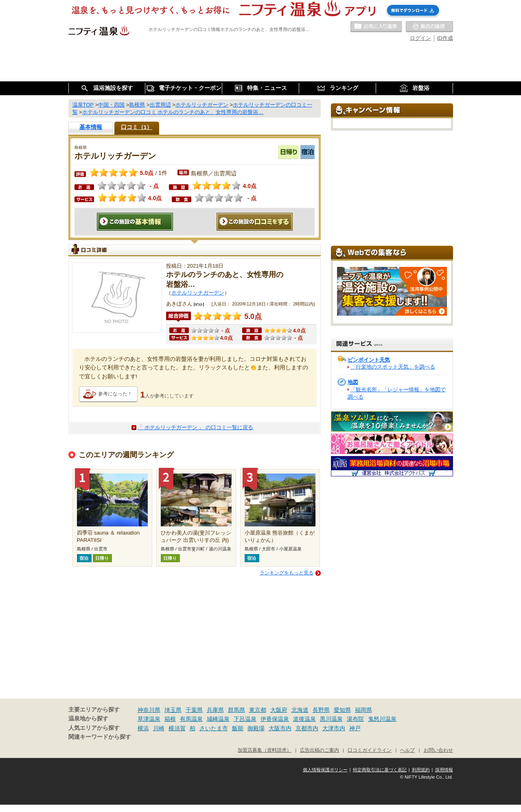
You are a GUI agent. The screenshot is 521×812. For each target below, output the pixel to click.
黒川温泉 (331, 719)
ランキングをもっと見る (287, 573)
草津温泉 (149, 719)
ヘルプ (407, 750)
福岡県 (363, 710)
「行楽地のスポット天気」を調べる (393, 367)
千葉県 (194, 710)
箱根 (170, 719)
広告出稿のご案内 (320, 750)
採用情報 (444, 770)
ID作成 (445, 38)
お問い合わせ (438, 750)
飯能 (238, 728)
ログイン (420, 38)
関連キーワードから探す (100, 737)
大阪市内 (280, 728)
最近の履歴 (429, 27)
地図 (353, 382)
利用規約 (421, 770)
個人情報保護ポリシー (325, 770)
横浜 (143, 728)
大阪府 (279, 710)
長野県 (321, 710)
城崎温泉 (218, 719)
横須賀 (177, 728)
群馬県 (236, 710)
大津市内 (334, 728)
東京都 (258, 710)
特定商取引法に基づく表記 (380, 770)
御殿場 (256, 728)
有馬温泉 (191, 719)
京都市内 (307, 728)
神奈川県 (149, 710)
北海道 (300, 710)
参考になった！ (115, 394)
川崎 (159, 728)
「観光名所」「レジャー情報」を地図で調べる (397, 393)
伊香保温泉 (275, 719)
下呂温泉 (245, 719)
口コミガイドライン (370, 750)
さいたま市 (214, 728)
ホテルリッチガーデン (198, 293)
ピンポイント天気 (369, 360)
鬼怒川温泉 (382, 719)
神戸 (355, 728)
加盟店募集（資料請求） (265, 750)
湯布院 (355, 719)
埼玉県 (173, 710)
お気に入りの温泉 (376, 27)
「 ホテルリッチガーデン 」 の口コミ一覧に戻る (195, 427)
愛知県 (342, 710)
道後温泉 (304, 719)
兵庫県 (215, 710)
